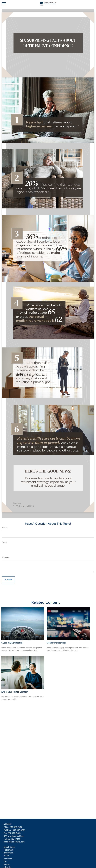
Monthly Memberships (57, 643)
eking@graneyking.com (14, 842)
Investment (8, 853)
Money (7, 864)
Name (5, 528)
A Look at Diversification (12, 643)
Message (6, 557)
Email (4, 542)
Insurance (8, 859)
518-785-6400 (16, 827)
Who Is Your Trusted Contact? (14, 692)
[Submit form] (8, 580)
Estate (6, 856)
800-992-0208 (19, 830)
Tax (5, 861)
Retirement (8, 850)
